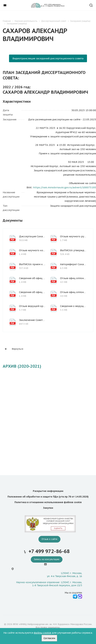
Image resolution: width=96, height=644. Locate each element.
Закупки (48, 508)
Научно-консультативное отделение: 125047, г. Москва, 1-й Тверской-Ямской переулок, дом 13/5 (49, 584)
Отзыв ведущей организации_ (38, 306)
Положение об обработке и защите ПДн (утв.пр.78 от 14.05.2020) (48, 497)
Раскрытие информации (48, 491)
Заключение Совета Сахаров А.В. (40, 320)
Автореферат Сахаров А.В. (77, 264)
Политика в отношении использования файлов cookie (48, 502)
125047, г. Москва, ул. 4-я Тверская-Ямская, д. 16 (65, 575)
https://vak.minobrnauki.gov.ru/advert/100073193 (65, 187)
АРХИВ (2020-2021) (22, 366)
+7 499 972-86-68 (49, 551)
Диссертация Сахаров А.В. (36, 236)
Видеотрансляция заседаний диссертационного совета (48, 58)
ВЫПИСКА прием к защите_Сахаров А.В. (45, 264)
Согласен (49, 638)
